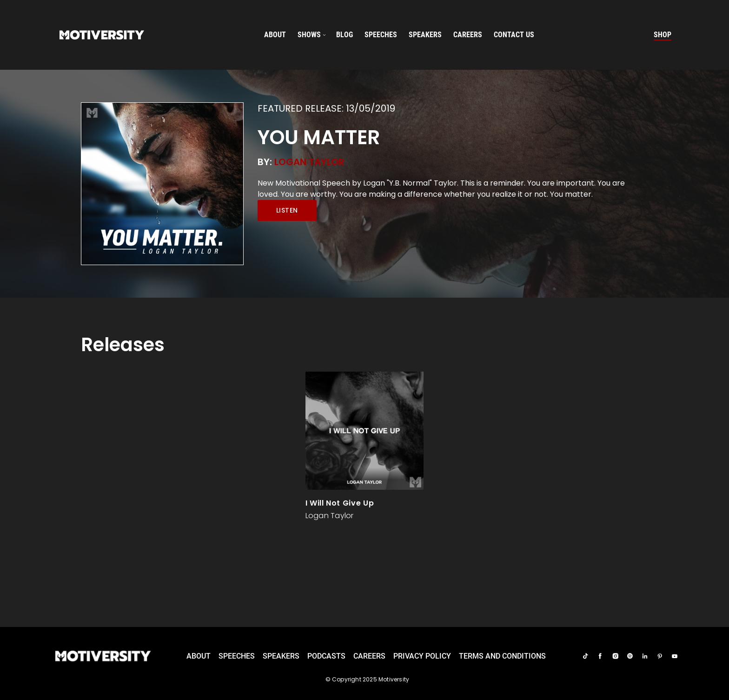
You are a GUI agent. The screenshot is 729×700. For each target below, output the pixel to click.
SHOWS (309, 35)
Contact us (514, 35)
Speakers (281, 656)
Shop (663, 35)
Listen (287, 210)
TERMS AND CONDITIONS (502, 656)
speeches (381, 35)
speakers (425, 35)
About (275, 35)
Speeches (237, 656)
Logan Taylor (309, 162)
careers (468, 35)
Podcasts (326, 656)
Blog (345, 35)
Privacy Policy (422, 656)
